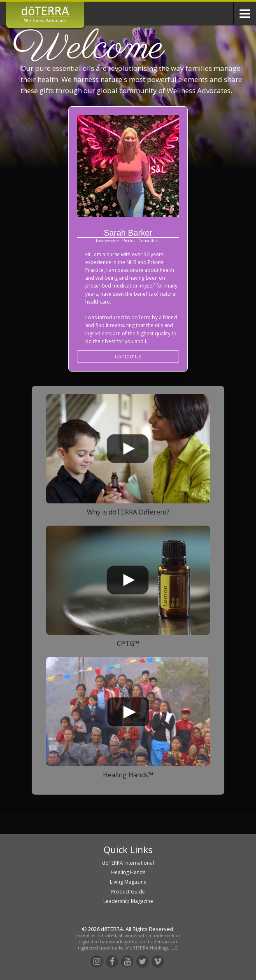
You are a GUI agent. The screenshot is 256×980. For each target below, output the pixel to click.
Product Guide (128, 892)
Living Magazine (128, 882)
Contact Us (128, 356)
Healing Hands (128, 872)
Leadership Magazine (128, 901)
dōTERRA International (128, 863)
